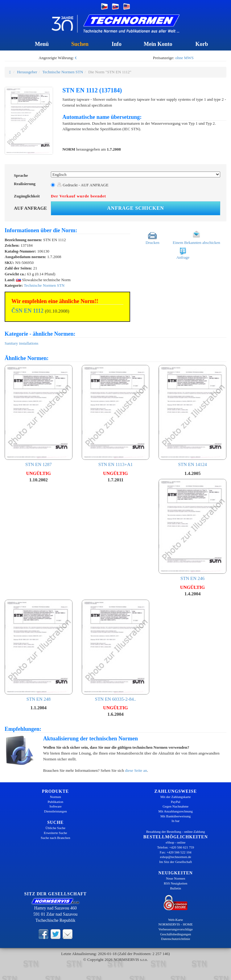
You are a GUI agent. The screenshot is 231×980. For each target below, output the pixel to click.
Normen (56, 797)
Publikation (55, 802)
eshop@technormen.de (176, 857)
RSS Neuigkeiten (175, 883)
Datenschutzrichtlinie (175, 939)
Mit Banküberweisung (175, 816)
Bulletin (176, 888)
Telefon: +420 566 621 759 (175, 847)
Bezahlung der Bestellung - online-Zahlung (176, 832)
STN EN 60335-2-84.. (116, 651)
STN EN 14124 (192, 416)
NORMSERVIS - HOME (175, 924)
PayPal (176, 802)
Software (56, 806)
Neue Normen (175, 878)
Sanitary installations (21, 343)
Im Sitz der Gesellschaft (175, 862)
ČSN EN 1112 (27, 311)
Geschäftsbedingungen (175, 934)
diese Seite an (136, 770)
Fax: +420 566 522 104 (176, 852)
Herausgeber (27, 72)
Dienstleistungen (56, 811)
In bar (175, 821)
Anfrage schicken (135, 208)
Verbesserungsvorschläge (176, 929)
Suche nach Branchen (55, 838)
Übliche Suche (56, 828)
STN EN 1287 (39, 416)
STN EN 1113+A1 (116, 416)
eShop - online (175, 842)
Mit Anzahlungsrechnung (175, 811)
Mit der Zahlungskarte (175, 797)
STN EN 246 (192, 530)
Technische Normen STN (63, 72)
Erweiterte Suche (55, 833)
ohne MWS (184, 58)
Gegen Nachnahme (175, 806)
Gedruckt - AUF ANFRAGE (83, 185)
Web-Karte (175, 920)
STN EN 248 (39, 651)
